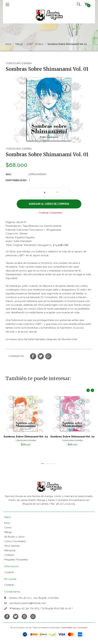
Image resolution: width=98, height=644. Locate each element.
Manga (19, 44)
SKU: (9, 174)
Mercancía (10, 550)
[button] (76, 4)
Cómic (8, 528)
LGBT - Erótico (35, 44)
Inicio (9, 44)
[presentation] (88, 390)
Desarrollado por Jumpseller (74, 628)
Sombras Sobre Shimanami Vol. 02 (72, 436)
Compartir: (16, 356)
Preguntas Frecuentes (16, 560)
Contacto (9, 555)
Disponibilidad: (16, 180)
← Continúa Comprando (49, 213)
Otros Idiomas (12, 546)
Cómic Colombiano (15, 541)
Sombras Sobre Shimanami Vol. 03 (26, 436)
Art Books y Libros (14, 537)
